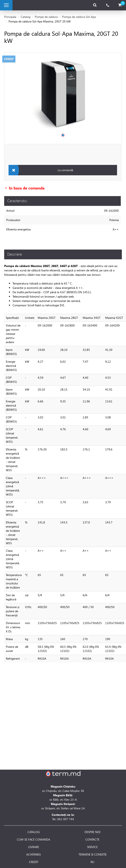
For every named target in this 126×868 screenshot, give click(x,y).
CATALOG (34, 832)
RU (92, 862)
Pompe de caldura (46, 17)
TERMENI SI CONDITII (92, 854)
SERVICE (92, 847)
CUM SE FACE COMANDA (34, 840)
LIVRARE (34, 847)
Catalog (26, 17)
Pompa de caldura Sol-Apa (79, 17)
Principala (10, 17)
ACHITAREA (34, 854)
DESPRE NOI (92, 832)
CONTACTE (92, 840)
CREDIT (34, 862)
